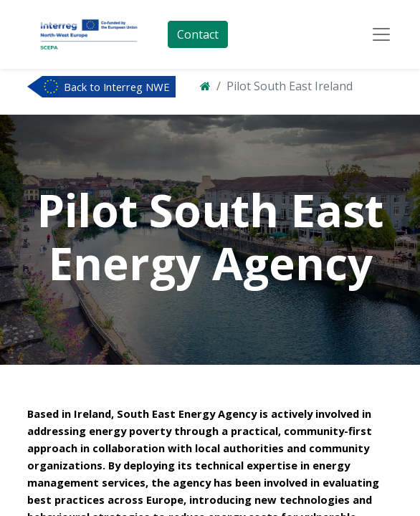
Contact (198, 34)
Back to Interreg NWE (117, 87)
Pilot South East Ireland (290, 86)
